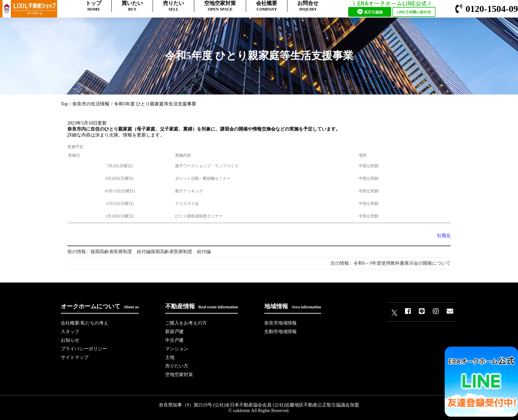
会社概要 (267, 6)
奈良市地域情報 (280, 323)
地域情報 (293, 306)
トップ (93, 6)
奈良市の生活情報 (91, 104)
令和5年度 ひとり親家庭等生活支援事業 (155, 104)
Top (64, 104)
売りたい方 (177, 366)
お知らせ (70, 340)
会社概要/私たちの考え (85, 323)
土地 (170, 357)
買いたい (132, 6)
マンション (177, 349)
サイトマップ (75, 357)
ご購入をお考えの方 (186, 323)
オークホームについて (100, 306)
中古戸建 (174, 340)
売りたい (173, 6)
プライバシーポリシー (84, 349)
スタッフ (70, 332)
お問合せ (308, 6)
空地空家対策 (220, 6)
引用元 (444, 236)
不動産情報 (202, 306)
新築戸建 (174, 332)
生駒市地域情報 (280, 332)
